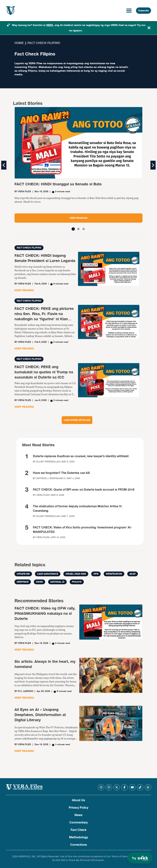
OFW (96, 574)
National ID (57, 582)
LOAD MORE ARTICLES (77, 420)
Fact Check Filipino (29, 248)
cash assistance (48, 574)
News (78, 815)
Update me (23, 574)
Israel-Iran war (76, 574)
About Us (78, 800)
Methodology (78, 837)
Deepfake (23, 582)
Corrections (79, 845)
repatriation (114, 574)
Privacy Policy (78, 808)
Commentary (78, 823)
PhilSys (77, 582)
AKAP (133, 574)
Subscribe (144, 11)
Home (19, 43)
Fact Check (78, 830)
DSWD (39, 582)
